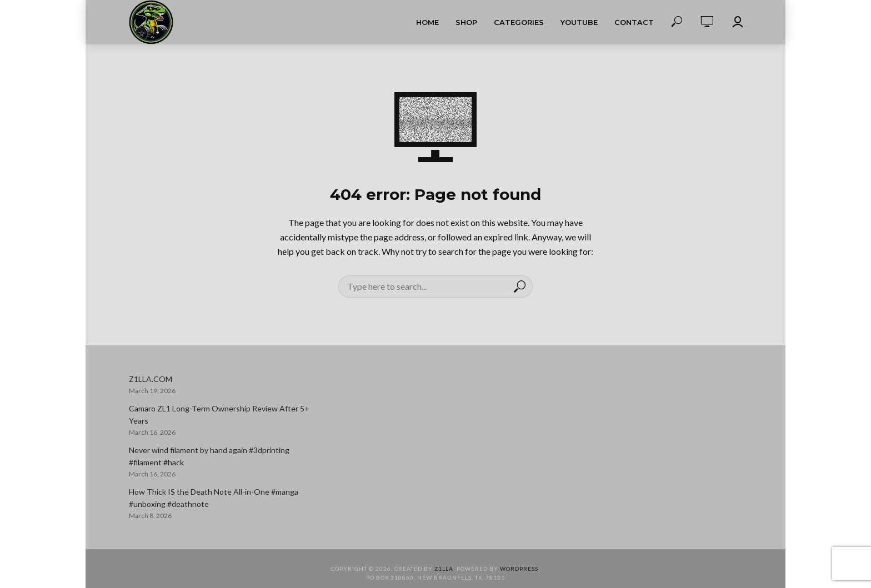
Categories (519, 22)
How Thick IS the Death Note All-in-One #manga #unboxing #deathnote (214, 498)
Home (427, 22)
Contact (634, 22)
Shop (466, 22)
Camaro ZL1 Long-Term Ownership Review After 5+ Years (219, 414)
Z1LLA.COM (151, 379)
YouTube (579, 22)
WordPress (519, 569)
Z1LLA (444, 569)
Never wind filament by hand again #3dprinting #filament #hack (209, 456)
